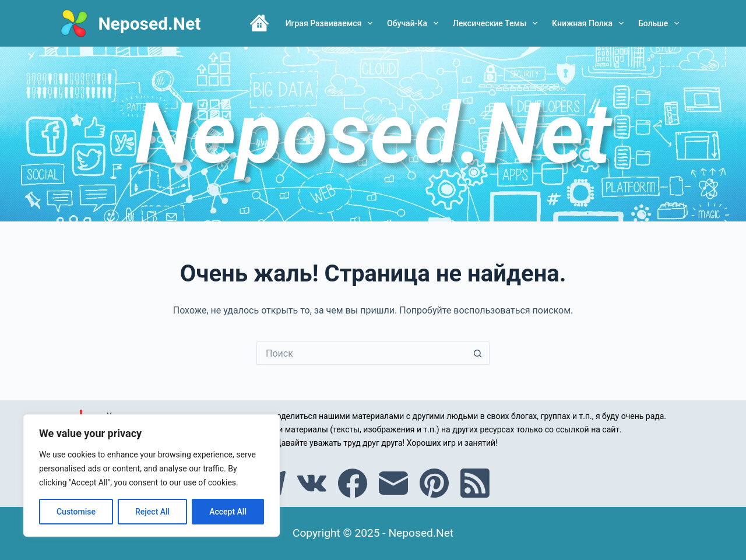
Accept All (228, 512)
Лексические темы (497, 23)
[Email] (393, 483)
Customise (76, 512)
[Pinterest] (434, 483)
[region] (152, 476)
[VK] (312, 483)
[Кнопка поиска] (478, 353)
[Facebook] (353, 483)
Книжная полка (590, 23)
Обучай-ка (415, 23)
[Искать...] (361, 353)
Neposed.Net (149, 24)
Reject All (152, 512)
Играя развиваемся (331, 23)
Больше (661, 23)
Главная (259, 23)
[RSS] (475, 483)
